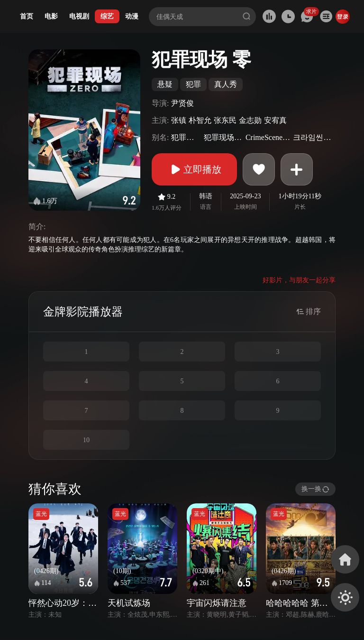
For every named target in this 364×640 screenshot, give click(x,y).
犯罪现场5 (186, 137)
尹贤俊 (182, 103)
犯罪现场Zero (223, 137)
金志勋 (250, 120)
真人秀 (226, 84)
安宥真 (275, 120)
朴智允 (200, 120)
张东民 (225, 120)
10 (86, 440)
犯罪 (193, 84)
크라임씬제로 (313, 137)
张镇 (179, 120)
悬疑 (165, 84)
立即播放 (194, 169)
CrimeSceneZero (268, 137)
